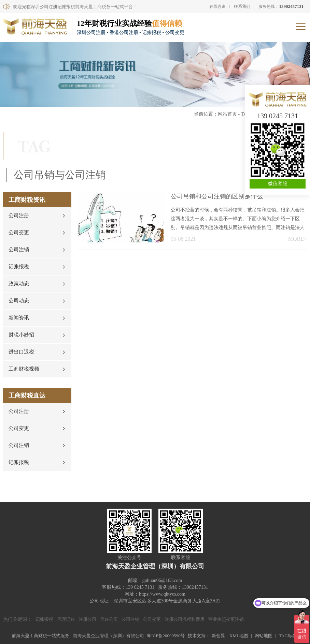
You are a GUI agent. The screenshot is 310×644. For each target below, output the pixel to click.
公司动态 (19, 301)
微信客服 (278, 184)
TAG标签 (288, 636)
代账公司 (109, 619)
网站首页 (227, 114)
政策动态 (19, 284)
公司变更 (19, 233)
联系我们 (242, 6)
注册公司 (87, 619)
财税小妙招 (21, 335)
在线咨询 (217, 6)
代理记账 (66, 619)
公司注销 (19, 250)
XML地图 (239, 636)
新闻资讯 (19, 318)
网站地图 (264, 636)
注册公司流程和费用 (185, 619)
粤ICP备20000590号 (166, 636)
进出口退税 (21, 352)
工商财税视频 (24, 369)
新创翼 (218, 636)
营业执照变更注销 (226, 619)
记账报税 (19, 267)
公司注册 (19, 215)
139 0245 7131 (278, 116)
